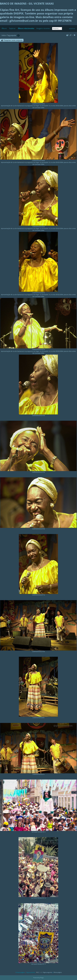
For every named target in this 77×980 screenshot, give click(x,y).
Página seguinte (47, 972)
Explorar (12, 28)
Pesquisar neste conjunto (13, 40)
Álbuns (4, 28)
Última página (58, 972)
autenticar (72, 29)
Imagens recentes (43, 28)
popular (13, 35)
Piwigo (42, 978)
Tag (8, 35)
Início (4, 35)
